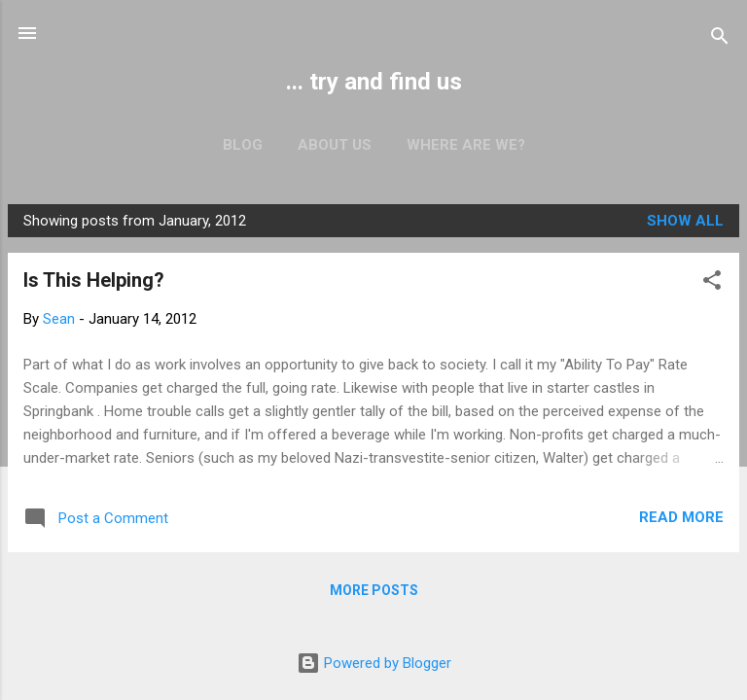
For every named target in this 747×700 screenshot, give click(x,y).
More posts (374, 590)
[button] (712, 283)
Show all (685, 221)
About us (335, 145)
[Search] (720, 39)
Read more (681, 517)
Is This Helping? (94, 280)
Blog (243, 145)
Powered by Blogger (374, 663)
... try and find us (374, 82)
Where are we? (466, 145)
